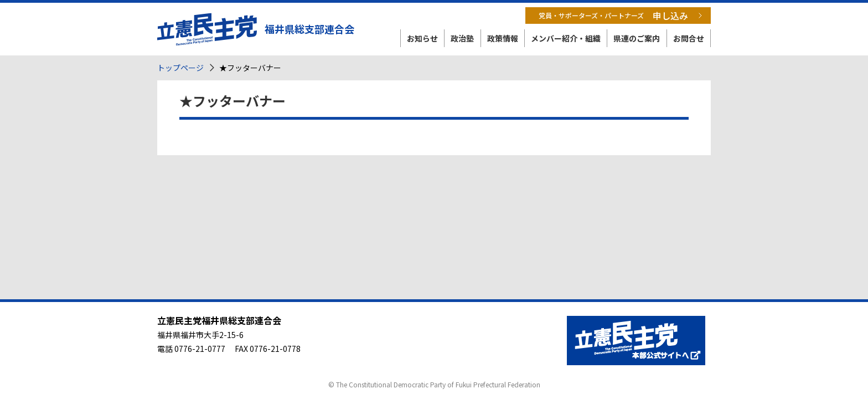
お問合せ (689, 38)
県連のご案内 (637, 38)
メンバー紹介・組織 (566, 38)
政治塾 (462, 38)
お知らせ (422, 38)
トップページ (180, 68)
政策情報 (503, 38)
